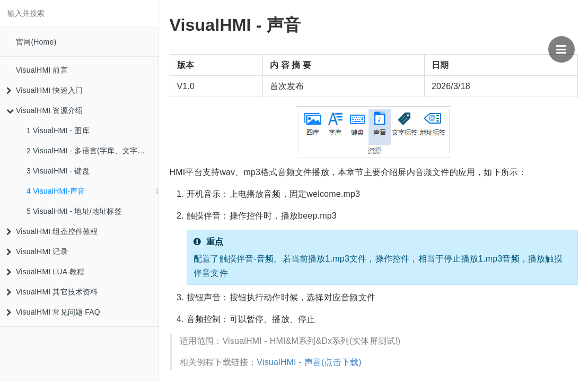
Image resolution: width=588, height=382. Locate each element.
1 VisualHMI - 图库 (58, 131)
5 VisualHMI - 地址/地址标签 (74, 211)
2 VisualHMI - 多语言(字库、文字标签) (91, 151)
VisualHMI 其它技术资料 (52, 292)
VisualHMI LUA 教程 (45, 272)
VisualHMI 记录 (37, 251)
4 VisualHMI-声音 (56, 191)
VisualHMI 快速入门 (45, 90)
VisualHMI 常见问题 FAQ (53, 312)
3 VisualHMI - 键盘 (58, 171)
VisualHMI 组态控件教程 (52, 231)
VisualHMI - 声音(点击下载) (309, 362)
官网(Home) (36, 42)
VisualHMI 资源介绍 (45, 110)
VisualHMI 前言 (42, 70)
